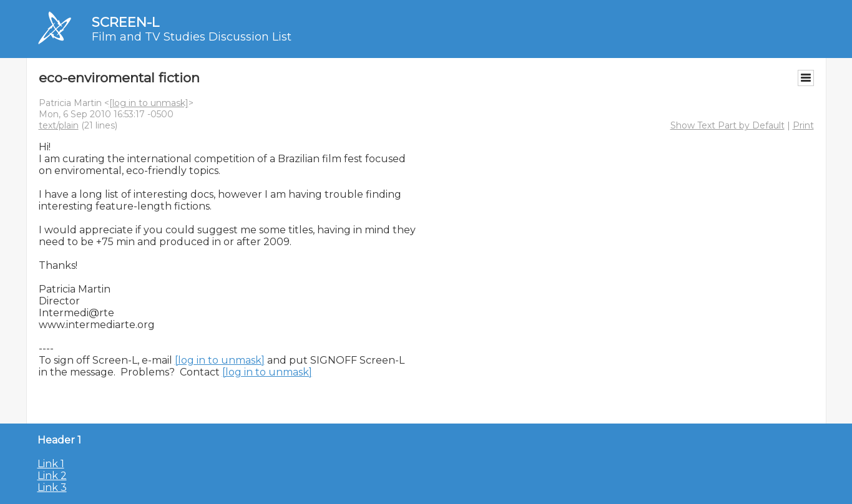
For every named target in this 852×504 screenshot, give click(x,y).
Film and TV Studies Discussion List (192, 37)
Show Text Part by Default (727, 125)
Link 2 (52, 476)
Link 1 (51, 464)
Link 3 (52, 487)
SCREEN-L (125, 22)
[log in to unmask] (149, 103)
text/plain (59, 125)
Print (803, 125)
